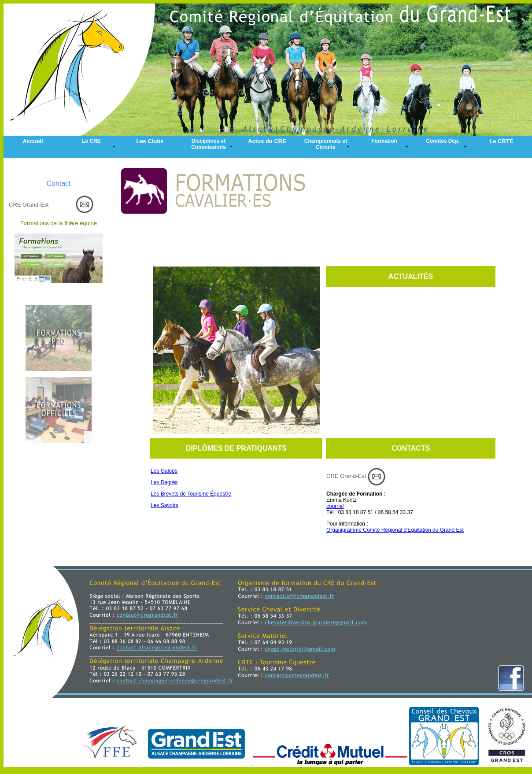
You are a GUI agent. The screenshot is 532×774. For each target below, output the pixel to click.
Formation (384, 141)
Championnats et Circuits (326, 144)
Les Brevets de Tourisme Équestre (191, 494)
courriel (335, 506)
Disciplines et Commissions (209, 144)
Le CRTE (501, 141)
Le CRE (91, 141)
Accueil (33, 141)
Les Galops (164, 471)
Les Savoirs (164, 505)
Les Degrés (164, 482)
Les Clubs (150, 141)
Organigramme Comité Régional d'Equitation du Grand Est (395, 530)
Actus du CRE (267, 141)
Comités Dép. (443, 141)
